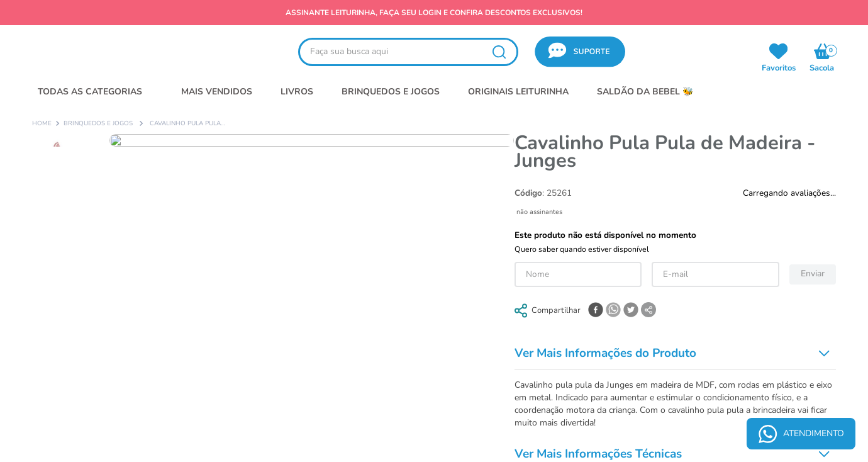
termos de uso (499, 89)
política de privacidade (569, 89)
